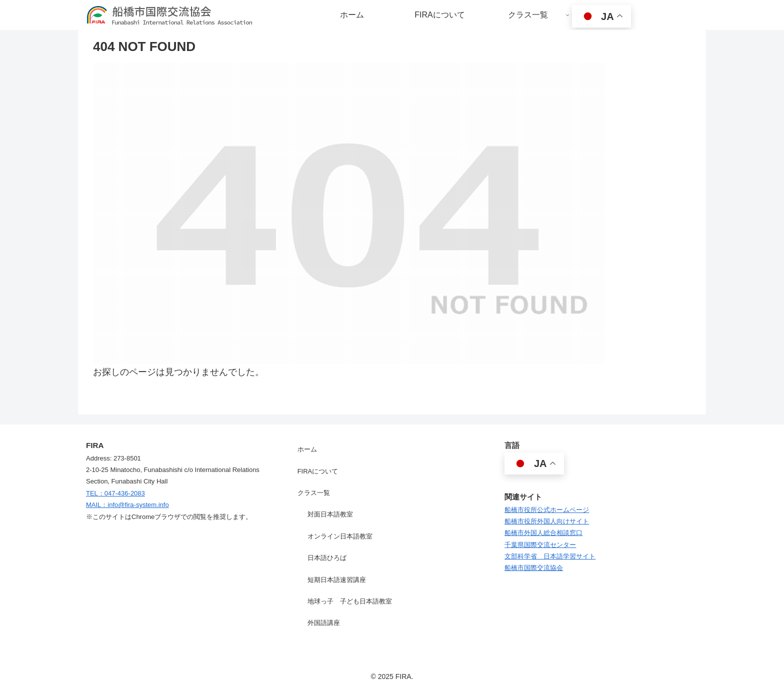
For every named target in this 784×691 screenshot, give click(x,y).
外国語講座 (324, 623)
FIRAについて (318, 471)
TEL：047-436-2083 (115, 493)
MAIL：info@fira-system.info (127, 505)
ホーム (307, 449)
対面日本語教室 (330, 514)
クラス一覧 (314, 493)
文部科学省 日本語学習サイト (550, 556)
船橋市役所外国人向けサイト (547, 521)
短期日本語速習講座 (337, 580)
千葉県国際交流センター (540, 545)
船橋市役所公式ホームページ (547, 510)
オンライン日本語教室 (340, 536)
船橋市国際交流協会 (534, 568)
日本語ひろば (327, 558)
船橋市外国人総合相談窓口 (543, 533)
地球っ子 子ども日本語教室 (350, 601)
